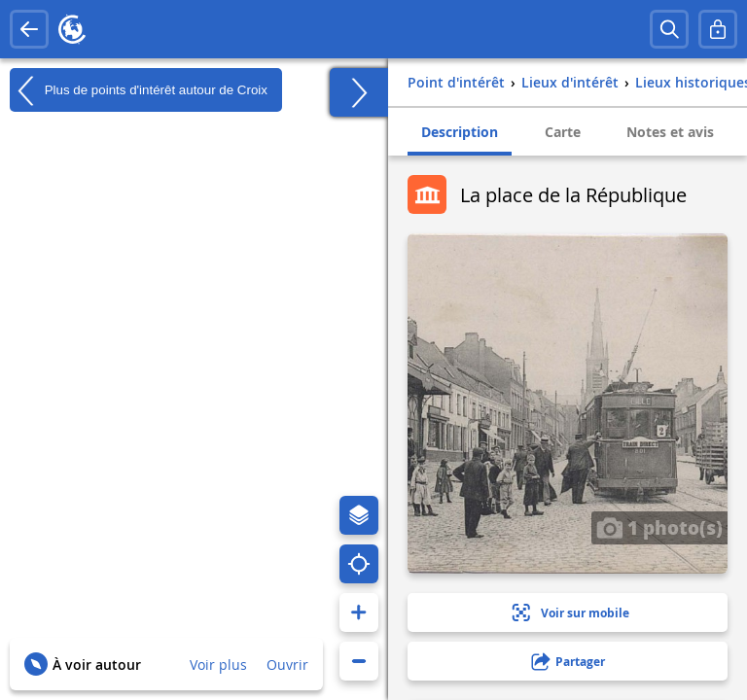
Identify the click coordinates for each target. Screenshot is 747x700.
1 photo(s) (659, 527)
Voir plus (218, 665)
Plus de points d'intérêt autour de (139, 90)
